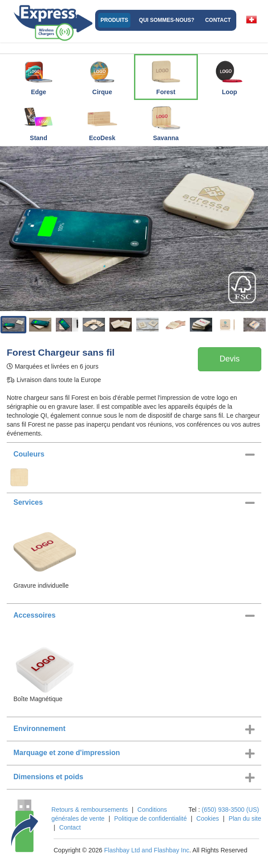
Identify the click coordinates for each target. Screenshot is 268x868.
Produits (114, 20)
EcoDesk (102, 121)
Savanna (166, 121)
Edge (38, 75)
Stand (38, 121)
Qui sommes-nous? (167, 20)
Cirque (102, 75)
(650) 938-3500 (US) (230, 810)
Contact (218, 20)
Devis (229, 359)
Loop (230, 75)
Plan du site (245, 818)
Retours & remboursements (90, 810)
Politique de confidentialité (151, 818)
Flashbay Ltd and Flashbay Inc (147, 850)
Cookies (208, 818)
